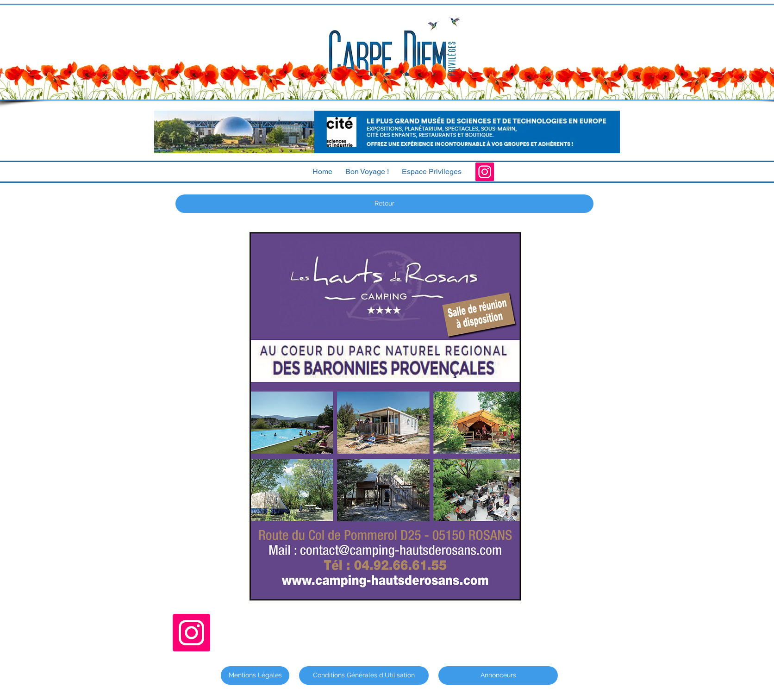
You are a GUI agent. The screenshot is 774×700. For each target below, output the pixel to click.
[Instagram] (485, 172)
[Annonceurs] (498, 675)
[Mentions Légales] (255, 675)
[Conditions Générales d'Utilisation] (364, 675)
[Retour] (384, 204)
